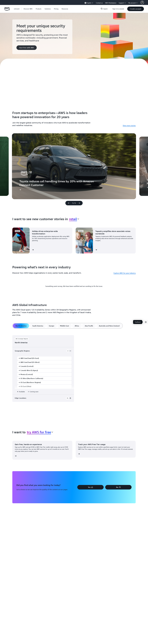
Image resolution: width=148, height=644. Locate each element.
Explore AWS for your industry (125, 273)
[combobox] (74, 219)
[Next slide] (80, 203)
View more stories (129, 126)
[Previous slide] (68, 203)
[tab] (21, 326)
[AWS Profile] (142, 2)
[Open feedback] (146, 322)
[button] (28, 9)
